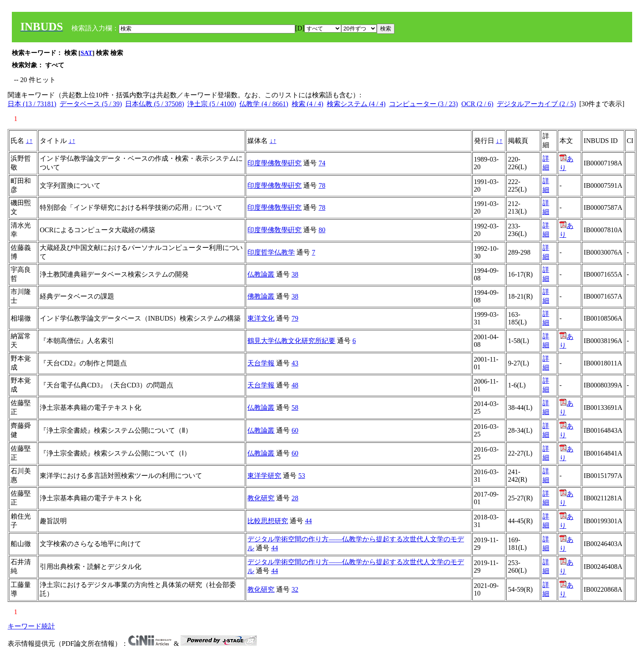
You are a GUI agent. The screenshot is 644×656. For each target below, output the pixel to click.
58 (295, 408)
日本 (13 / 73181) (32, 104)
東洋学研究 (264, 476)
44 (308, 521)
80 (322, 230)
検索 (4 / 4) (308, 104)
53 (301, 476)
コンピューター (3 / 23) (423, 104)
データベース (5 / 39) (91, 104)
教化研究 (261, 498)
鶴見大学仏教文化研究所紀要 (291, 341)
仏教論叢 (261, 274)
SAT (87, 53)
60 (295, 430)
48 (295, 385)
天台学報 (261, 363)
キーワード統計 (31, 626)
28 (295, 498)
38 (295, 274)
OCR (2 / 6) (477, 104)
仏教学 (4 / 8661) (264, 104)
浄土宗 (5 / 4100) (212, 104)
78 (322, 185)
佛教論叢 (261, 296)
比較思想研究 (268, 521)
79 (295, 318)
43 (295, 363)
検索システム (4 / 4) (356, 104)
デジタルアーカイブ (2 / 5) (536, 104)
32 (295, 589)
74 (322, 163)
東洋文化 (261, 318)
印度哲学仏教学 (271, 252)
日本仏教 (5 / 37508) (155, 104)
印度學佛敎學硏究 (274, 163)
